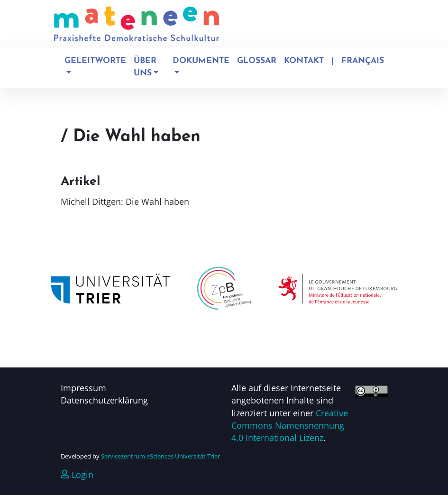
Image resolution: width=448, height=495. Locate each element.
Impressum (83, 388)
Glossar (257, 61)
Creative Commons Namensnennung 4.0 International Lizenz (290, 426)
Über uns (145, 67)
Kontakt (304, 61)
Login (77, 475)
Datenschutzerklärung (104, 400)
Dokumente (201, 61)
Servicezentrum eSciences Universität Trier (160, 456)
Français (363, 61)
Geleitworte (95, 61)
